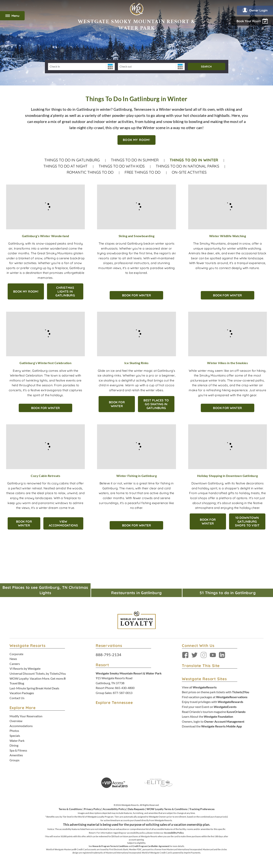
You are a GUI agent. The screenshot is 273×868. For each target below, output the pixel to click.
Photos (14, 731)
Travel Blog (17, 683)
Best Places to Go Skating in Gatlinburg (156, 404)
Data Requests (136, 809)
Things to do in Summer (135, 160)
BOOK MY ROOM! (136, 140)
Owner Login (255, 10)
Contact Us (17, 698)
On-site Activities (189, 172)
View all (199, 687)
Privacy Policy (92, 809)
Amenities (16, 755)
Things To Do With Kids (122, 166)
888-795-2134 (109, 655)
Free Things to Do (143, 172)
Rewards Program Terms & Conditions (110, 846)
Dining (14, 745)
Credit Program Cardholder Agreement (151, 846)
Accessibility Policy (114, 809)
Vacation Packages (22, 693)
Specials (15, 736)
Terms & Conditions (70, 809)
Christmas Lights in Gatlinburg (65, 291)
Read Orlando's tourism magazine (214, 712)
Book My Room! (26, 291)
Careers (15, 664)
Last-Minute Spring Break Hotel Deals (34, 688)
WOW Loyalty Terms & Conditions (167, 809)
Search (206, 67)
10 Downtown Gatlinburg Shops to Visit (247, 521)
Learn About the (207, 716)
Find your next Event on (209, 707)
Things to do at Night (65, 166)
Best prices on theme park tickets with (215, 692)
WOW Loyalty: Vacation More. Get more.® (38, 678)
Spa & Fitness (18, 750)
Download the (212, 726)
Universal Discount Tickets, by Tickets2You (38, 673)
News (13, 659)
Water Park (17, 741)
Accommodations (21, 726)
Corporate (16, 654)
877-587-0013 (123, 693)
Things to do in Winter (194, 160)
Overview (16, 721)
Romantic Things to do (90, 172)
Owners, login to (213, 721)
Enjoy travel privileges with (213, 702)
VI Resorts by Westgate (25, 668)
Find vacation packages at (215, 697)
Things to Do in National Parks (187, 166)
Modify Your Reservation (26, 716)
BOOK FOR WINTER (136, 295)
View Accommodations (63, 523)
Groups (15, 760)
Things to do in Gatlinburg (72, 160)
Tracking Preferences (202, 809)
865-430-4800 (125, 688)
